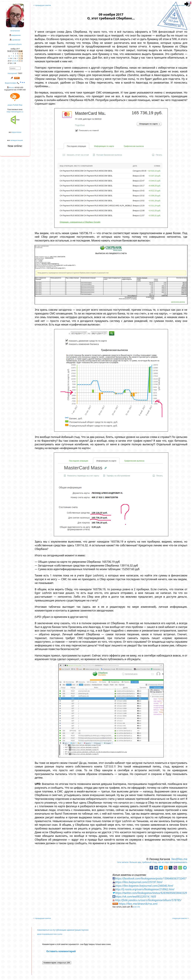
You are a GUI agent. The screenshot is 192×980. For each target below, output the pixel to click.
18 (20, 58)
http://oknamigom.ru (15, 112)
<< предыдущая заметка (42, 5)
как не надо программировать (173, 862)
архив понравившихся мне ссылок (50, 934)
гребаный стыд (149, 862)
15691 (20, 73)
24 (17, 61)
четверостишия (17, 140)
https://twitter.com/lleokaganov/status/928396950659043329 (151, 893)
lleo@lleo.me (179, 859)
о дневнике (16, 40)
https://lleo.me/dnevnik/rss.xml (138, 904)
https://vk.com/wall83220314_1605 (136, 896)
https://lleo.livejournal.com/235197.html (139, 882)
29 (13, 63)
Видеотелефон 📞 (15, 83)
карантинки (17, 132)
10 (17, 56)
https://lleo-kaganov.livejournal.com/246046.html (144, 886)
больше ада (135, 862)
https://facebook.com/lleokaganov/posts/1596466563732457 (151, 878)
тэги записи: (123, 862)
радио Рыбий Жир (15, 105)
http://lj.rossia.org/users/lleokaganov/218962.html (145, 889)
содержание (16, 35)
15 (13, 58)
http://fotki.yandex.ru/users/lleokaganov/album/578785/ (148, 900)
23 (15, 61)
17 (17, 58)
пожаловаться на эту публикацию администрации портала (63, 930)
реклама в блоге (15, 44)
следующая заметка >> (181, 5)
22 (13, 61)
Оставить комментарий (61, 951)
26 (22, 61)
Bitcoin (11, 87)
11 (20, 56)
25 (20, 61)
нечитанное (15, 31)
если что (136, 907)
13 (9, 58)
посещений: (12, 73)
